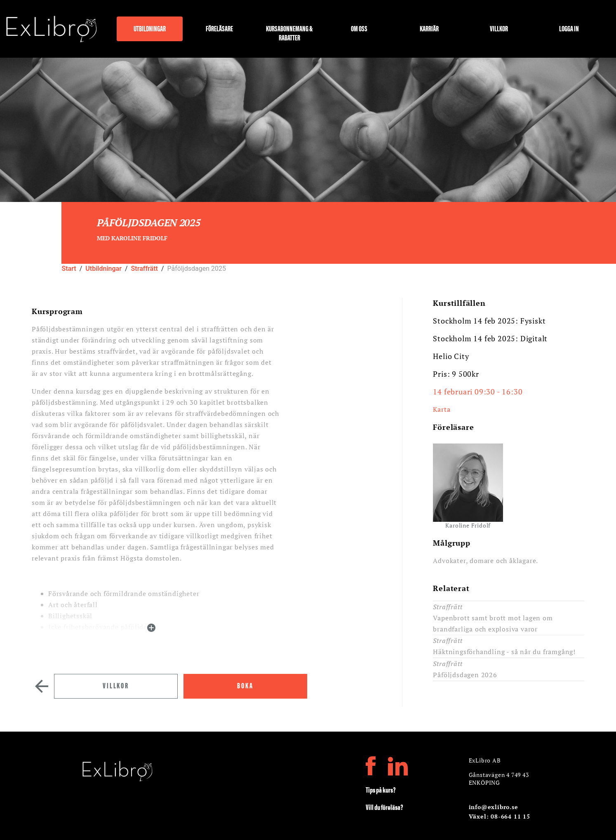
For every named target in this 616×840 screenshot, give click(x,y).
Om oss (359, 29)
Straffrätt (145, 269)
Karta (442, 409)
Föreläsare (219, 29)
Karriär (429, 29)
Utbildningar (150, 29)
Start (69, 269)
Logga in (569, 29)
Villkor (499, 29)
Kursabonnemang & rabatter (289, 32)
